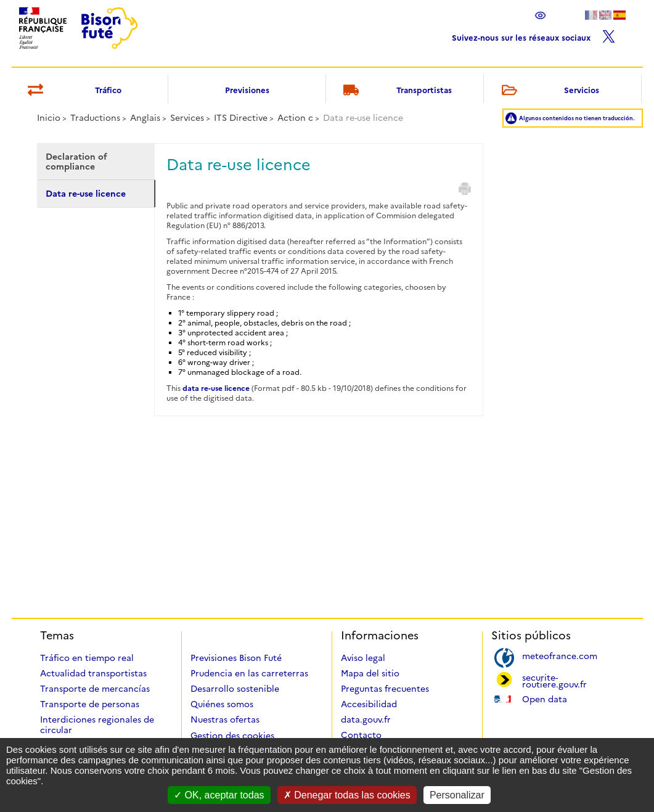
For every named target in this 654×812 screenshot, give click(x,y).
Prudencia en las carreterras (249, 673)
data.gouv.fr (366, 720)
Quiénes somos (222, 704)
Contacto (361, 735)
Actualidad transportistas (93, 673)
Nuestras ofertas (225, 720)
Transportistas (395, 91)
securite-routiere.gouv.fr (554, 680)
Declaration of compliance (76, 162)
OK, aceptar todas (219, 795)
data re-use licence (216, 388)
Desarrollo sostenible (235, 689)
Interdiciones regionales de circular (97, 725)
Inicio (49, 118)
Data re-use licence (86, 194)
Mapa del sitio (370, 673)
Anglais (145, 118)
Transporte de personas (90, 704)
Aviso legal (363, 658)
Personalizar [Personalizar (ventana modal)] (457, 795)
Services (187, 118)
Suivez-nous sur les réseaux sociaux (533, 35)
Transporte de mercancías (95, 689)
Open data (545, 698)
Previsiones (247, 90)
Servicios (548, 91)
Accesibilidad (369, 704)
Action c (295, 118)
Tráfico (72, 91)
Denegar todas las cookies (347, 795)
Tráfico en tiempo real (87, 658)
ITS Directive (241, 118)
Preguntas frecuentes (385, 689)
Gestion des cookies (232, 736)
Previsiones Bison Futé (236, 658)
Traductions (95, 118)
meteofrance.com (560, 655)
